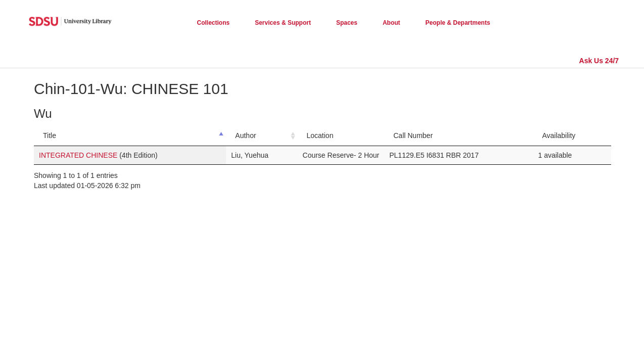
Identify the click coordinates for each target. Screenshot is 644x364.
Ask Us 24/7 (599, 61)
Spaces (347, 23)
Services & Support (283, 23)
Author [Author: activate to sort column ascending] (245, 135)
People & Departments (458, 23)
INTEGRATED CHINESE (79, 155)
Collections (214, 23)
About (392, 23)
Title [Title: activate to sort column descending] (50, 135)
